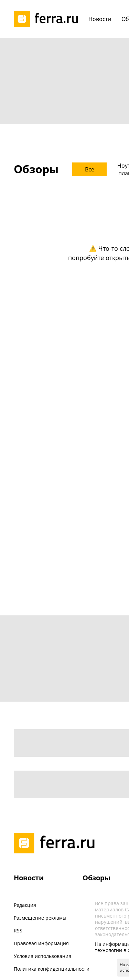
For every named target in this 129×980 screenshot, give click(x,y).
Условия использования (42, 956)
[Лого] (48, 19)
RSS (18, 930)
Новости (29, 878)
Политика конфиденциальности (52, 969)
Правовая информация (41, 943)
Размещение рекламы (40, 918)
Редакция (25, 905)
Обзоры (96, 878)
